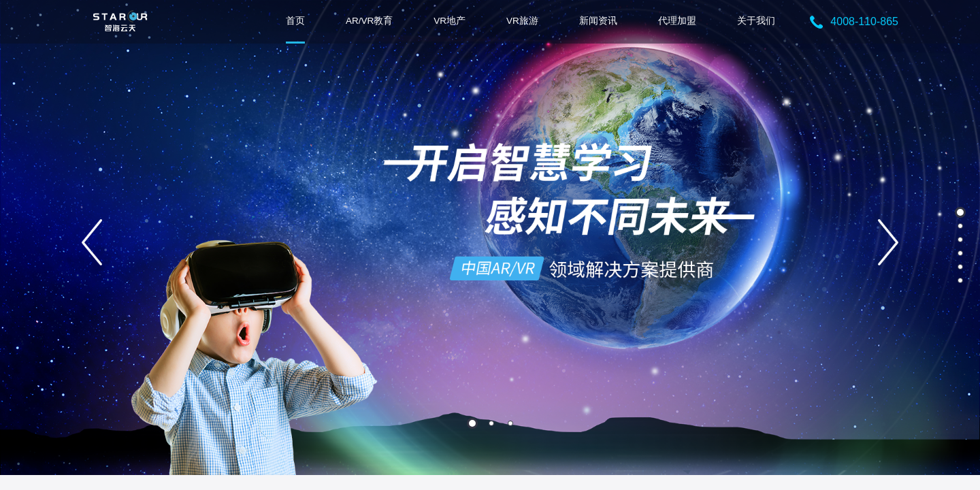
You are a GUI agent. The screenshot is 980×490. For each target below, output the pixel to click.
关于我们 (756, 21)
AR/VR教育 (369, 21)
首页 (295, 21)
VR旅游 (522, 21)
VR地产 (450, 21)
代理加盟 (677, 21)
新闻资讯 (598, 21)
